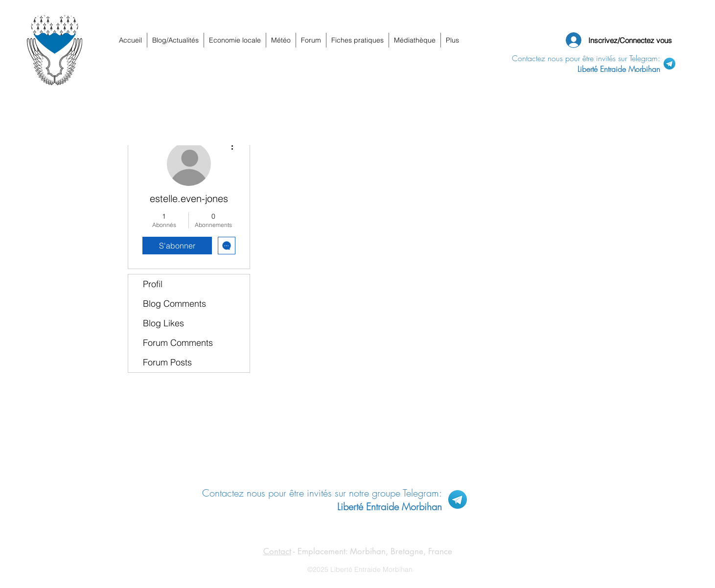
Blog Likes (163, 323)
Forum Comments (178, 343)
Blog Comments (174, 304)
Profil (153, 284)
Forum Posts (167, 362)
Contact (277, 551)
